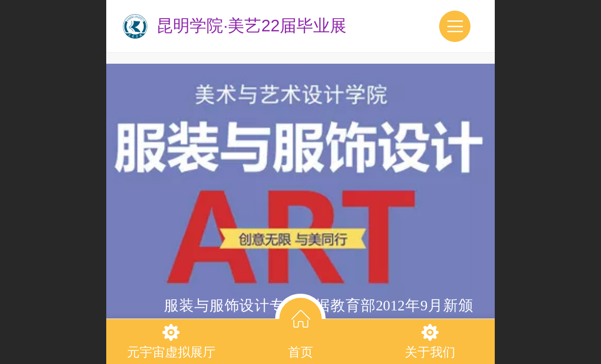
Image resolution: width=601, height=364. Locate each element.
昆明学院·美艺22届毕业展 (251, 26)
